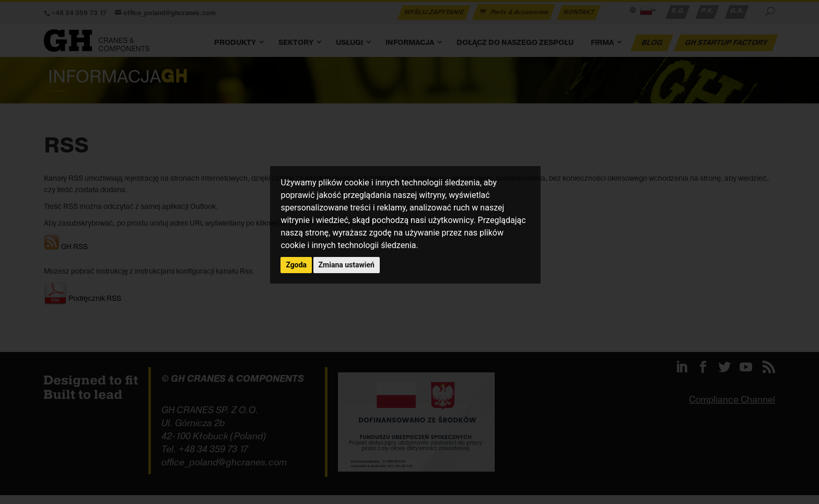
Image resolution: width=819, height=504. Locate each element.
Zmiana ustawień (347, 265)
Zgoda (296, 265)
